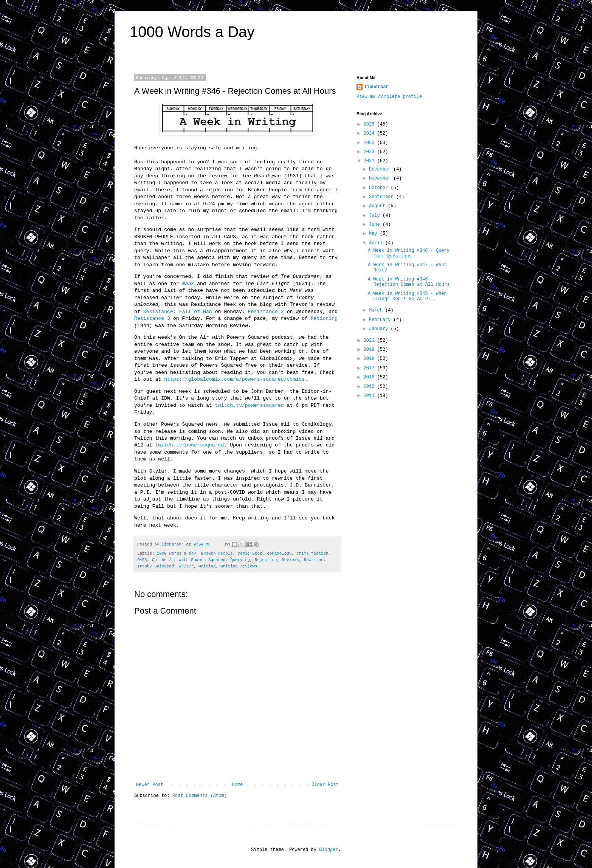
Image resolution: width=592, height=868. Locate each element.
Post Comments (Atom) (200, 796)
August (378, 206)
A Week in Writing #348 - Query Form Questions (409, 253)
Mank (188, 284)
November (381, 178)
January (380, 329)
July (376, 215)
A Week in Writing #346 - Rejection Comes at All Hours (409, 282)
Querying (240, 560)
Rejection (266, 560)
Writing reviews (239, 566)
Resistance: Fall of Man (178, 312)
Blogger (329, 850)
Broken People (217, 553)
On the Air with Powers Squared (189, 560)
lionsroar (376, 87)
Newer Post (150, 785)
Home (238, 785)
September (383, 197)
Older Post (325, 785)
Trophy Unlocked (156, 566)
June (376, 225)
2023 (370, 143)
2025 (370, 124)
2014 (370, 396)
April (377, 243)
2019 (370, 350)
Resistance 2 (266, 312)
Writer (186, 566)
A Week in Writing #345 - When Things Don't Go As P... (407, 296)
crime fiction (312, 553)
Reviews (290, 560)
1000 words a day (177, 553)
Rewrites (314, 560)
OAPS (142, 560)
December (381, 169)
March (377, 310)
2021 (370, 161)
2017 (370, 368)
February (381, 320)
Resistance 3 (152, 319)
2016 (370, 377)
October (380, 188)
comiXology (279, 553)
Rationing (324, 319)
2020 (370, 341)
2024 (370, 133)
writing (207, 566)
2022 (370, 152)
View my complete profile (389, 97)
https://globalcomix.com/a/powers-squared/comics (234, 379)
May (374, 234)
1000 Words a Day (192, 32)
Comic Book (250, 553)
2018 (370, 359)
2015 (370, 387)
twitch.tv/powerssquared (250, 405)
